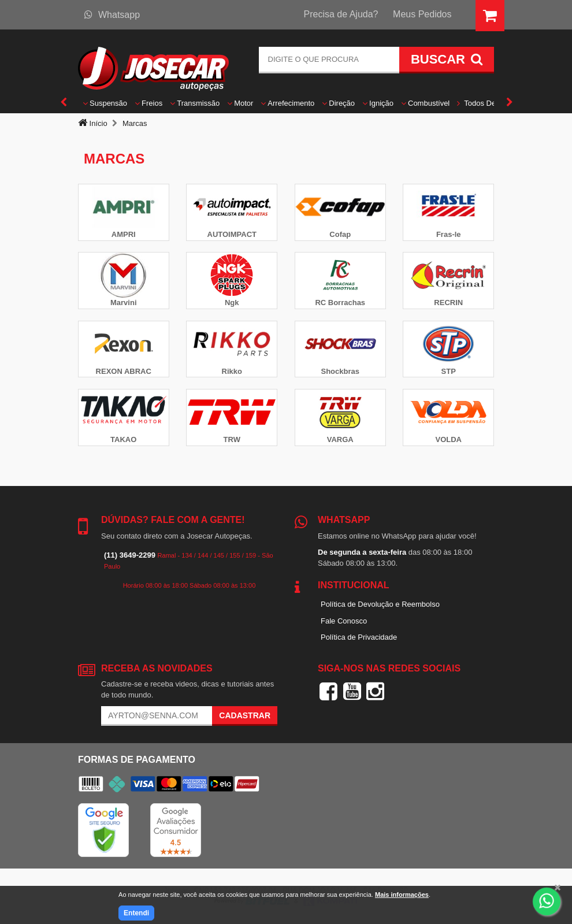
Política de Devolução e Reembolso (380, 604)
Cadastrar (245, 715)
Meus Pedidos (422, 14)
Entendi (136, 913)
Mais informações (402, 895)
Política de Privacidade (359, 637)
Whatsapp (112, 15)
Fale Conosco (344, 621)
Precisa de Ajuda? (341, 14)
